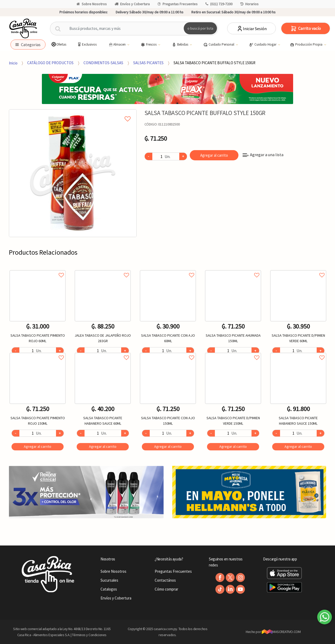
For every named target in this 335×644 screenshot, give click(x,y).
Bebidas (180, 45)
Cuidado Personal (219, 45)
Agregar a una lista (263, 155)
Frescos (149, 45)
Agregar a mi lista (73, 113)
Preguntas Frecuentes (178, 4)
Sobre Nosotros (92, 4)
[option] (73, 173)
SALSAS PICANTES (148, 63)
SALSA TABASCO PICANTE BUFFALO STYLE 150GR (214, 63)
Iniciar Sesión (252, 29)
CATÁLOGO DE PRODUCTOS (50, 63)
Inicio (13, 63)
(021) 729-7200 (219, 4)
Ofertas (59, 44)
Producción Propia (307, 45)
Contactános (165, 580)
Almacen (117, 45)
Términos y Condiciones (89, 635)
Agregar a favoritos (38, 269)
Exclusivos (87, 44)
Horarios (249, 4)
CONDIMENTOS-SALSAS (103, 63)
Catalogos (109, 589)
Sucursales (109, 580)
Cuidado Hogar (263, 45)
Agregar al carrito (214, 155)
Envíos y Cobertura (132, 4)
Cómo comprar (166, 589)
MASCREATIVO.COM (281, 632)
